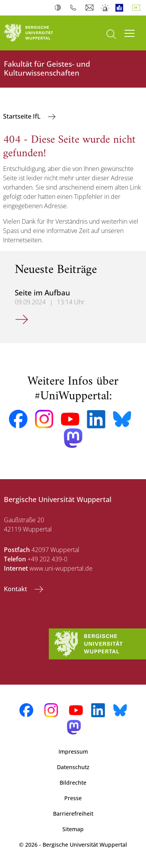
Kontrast (59, 8)
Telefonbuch (75, 8)
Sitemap (73, 829)
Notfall (106, 8)
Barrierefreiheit (73, 814)
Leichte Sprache (121, 8)
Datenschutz (73, 767)
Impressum (73, 752)
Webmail (90, 8)
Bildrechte (73, 783)
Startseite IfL (23, 116)
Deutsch (138, 8)
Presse (73, 798)
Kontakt (16, 589)
